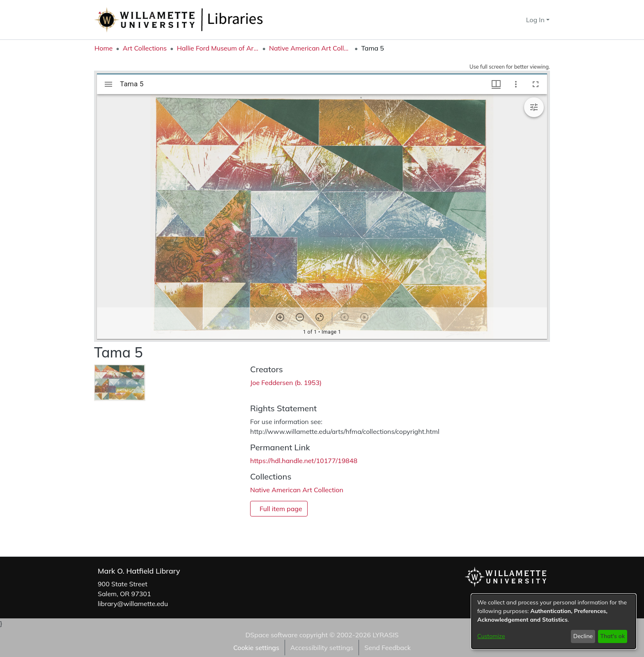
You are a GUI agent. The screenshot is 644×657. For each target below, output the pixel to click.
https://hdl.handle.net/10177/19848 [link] (304, 461)
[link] (297, 490)
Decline (583, 636)
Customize (491, 636)
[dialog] (554, 621)
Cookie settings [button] (256, 648)
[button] (505, 20)
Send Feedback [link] (388, 648)
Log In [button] (536, 20)
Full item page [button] (281, 509)
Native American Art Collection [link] (310, 48)
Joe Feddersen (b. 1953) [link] (286, 383)
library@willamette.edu (133, 604)
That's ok (612, 636)
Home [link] (103, 48)
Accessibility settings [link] (322, 648)
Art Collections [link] (145, 48)
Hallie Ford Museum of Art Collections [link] (218, 48)
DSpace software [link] (271, 635)
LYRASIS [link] (385, 635)
